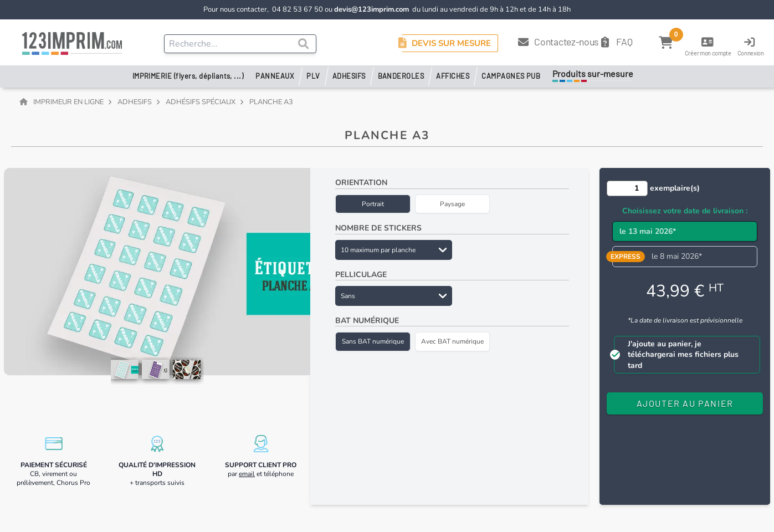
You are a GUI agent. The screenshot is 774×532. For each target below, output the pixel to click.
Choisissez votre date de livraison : (685, 211)
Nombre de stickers (378, 228)
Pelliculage (361, 275)
